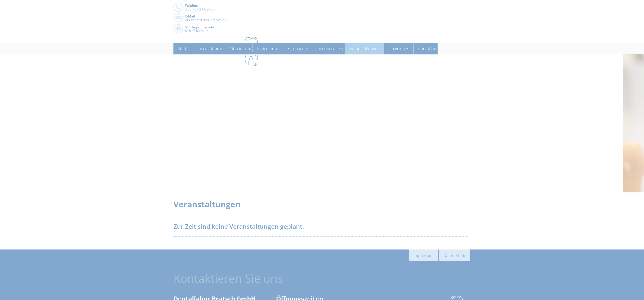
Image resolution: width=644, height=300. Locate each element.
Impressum (424, 255)
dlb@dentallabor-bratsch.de (275, 22)
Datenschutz (455, 255)
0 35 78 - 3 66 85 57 (200, 22)
